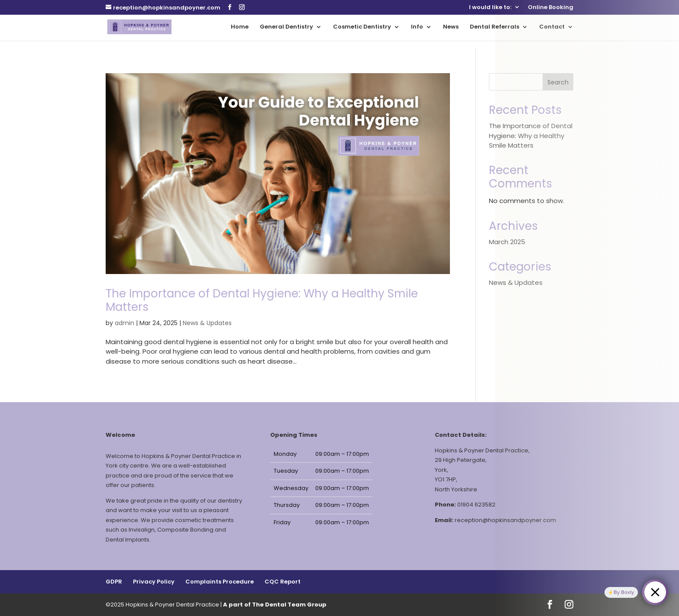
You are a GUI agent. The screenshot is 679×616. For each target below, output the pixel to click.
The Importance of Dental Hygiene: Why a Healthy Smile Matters (262, 300)
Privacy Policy (154, 582)
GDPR (114, 582)
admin (124, 323)
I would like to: (490, 8)
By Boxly (624, 592)
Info (417, 27)
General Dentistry (286, 27)
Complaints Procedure (220, 582)
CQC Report (283, 582)
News (451, 27)
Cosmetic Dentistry (362, 27)
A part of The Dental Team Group (275, 605)
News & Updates (207, 323)
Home (240, 27)
